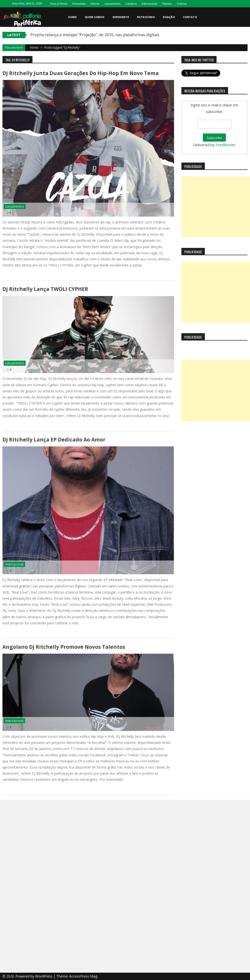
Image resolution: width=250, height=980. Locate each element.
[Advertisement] (216, 207)
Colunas (182, 4)
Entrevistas (79, 4)
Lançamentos (113, 4)
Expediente (121, 17)
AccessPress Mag (83, 976)
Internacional (149, 4)
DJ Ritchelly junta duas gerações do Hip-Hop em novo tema (81, 73)
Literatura (131, 4)
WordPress (44, 976)
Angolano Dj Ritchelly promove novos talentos (64, 647)
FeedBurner (226, 145)
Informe (95, 4)
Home (72, 17)
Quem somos (95, 17)
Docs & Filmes (59, 4)
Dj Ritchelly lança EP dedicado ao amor (54, 440)
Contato (190, 17)
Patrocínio (146, 17)
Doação (169, 17)
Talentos (167, 4)
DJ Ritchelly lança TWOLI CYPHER (45, 289)
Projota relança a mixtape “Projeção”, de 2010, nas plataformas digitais (95, 35)
